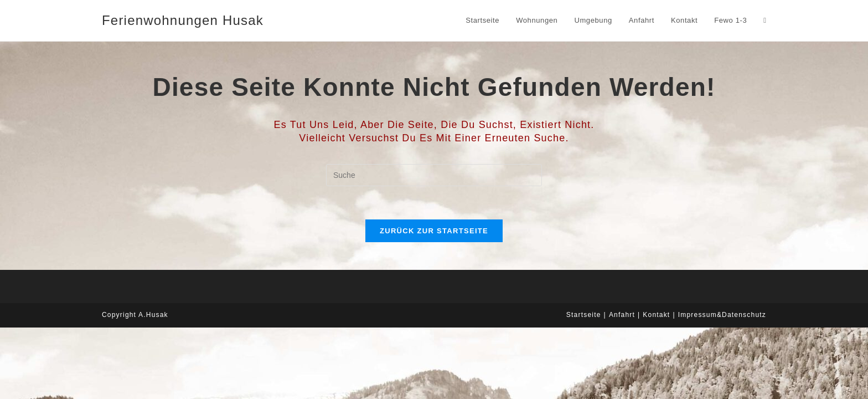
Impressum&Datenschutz (722, 315)
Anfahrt (622, 315)
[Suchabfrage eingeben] (434, 175)
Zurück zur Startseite (434, 231)
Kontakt (656, 315)
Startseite (584, 315)
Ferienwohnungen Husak (183, 20)
